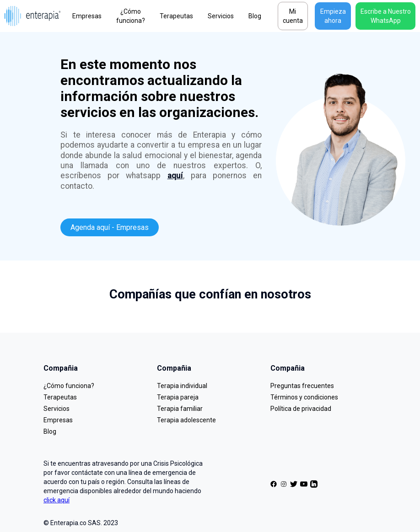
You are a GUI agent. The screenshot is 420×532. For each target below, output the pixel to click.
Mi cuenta (293, 16)
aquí (175, 176)
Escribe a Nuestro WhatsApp (386, 16)
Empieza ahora (333, 16)
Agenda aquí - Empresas (110, 227)
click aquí (57, 500)
